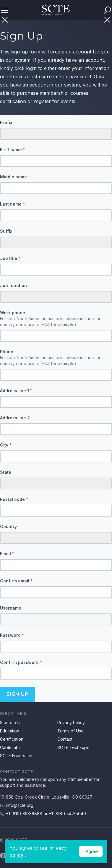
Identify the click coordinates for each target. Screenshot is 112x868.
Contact (65, 739)
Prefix (6, 122)
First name (13, 150)
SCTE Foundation (17, 756)
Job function (13, 285)
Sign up (17, 694)
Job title (10, 258)
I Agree (91, 851)
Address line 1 (16, 391)
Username (11, 608)
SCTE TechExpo (73, 747)
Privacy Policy (71, 723)
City (6, 445)
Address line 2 (15, 418)
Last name (12, 204)
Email (7, 554)
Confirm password (21, 662)
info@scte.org (20, 805)
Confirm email (16, 581)
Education (10, 731)
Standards (10, 723)
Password (12, 635)
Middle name (13, 177)
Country (8, 526)
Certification (12, 739)
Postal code (14, 499)
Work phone (56, 319)
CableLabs (10, 747)
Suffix (6, 231)
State (6, 472)
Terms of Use (70, 731)
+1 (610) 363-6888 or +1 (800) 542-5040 (46, 814)
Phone (56, 358)
